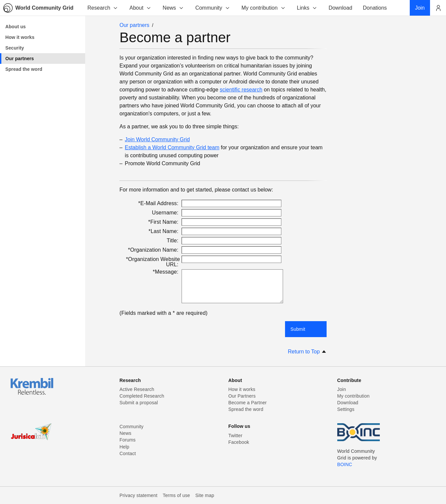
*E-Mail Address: (159, 203)
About (140, 8)
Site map (205, 495)
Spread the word (246, 409)
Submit (298, 329)
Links (307, 8)
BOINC (345, 464)
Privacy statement (138, 495)
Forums (127, 440)
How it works (242, 389)
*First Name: (164, 222)
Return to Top (307, 352)
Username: (166, 213)
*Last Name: (164, 231)
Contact (128, 453)
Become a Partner (248, 403)
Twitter (235, 436)
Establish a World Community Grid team (172, 147)
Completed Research (142, 396)
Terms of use (176, 495)
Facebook (239, 442)
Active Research (137, 389)
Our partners (134, 25)
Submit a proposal (139, 403)
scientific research (241, 90)
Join (342, 389)
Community (213, 8)
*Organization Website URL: (153, 262)
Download (348, 403)
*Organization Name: (154, 250)
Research (103, 8)
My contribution (264, 8)
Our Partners (242, 396)
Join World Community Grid (157, 139)
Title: (173, 241)
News (173, 8)
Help (124, 447)
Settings (346, 409)
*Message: (166, 272)
